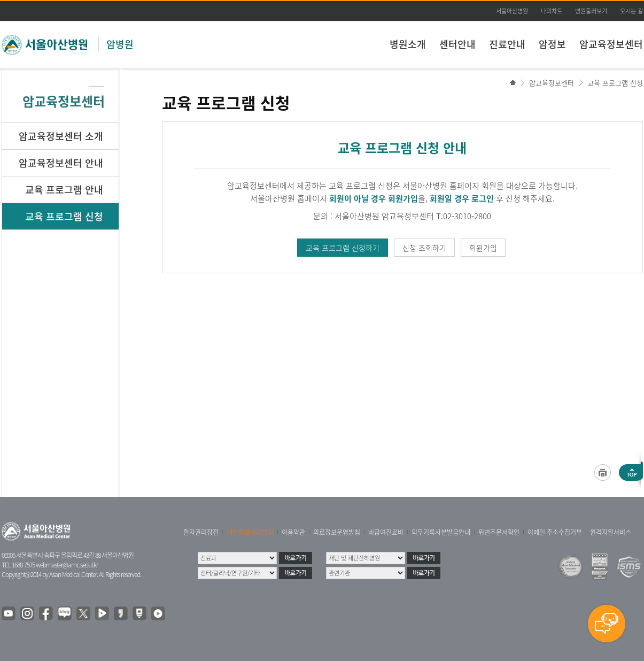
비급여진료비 (386, 532)
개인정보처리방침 (250, 532)
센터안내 (457, 44)
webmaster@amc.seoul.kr (67, 565)
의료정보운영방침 (337, 532)
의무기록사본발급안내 (441, 532)
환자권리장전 (201, 532)
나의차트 (552, 11)
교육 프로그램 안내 (64, 190)
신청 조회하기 (424, 248)
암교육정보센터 (611, 44)
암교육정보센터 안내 (61, 163)
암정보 (552, 44)
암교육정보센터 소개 (61, 136)
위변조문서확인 (499, 532)
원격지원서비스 (611, 532)
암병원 (120, 44)
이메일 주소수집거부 (555, 532)
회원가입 (483, 248)
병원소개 (408, 44)
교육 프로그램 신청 (615, 83)
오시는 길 (631, 11)
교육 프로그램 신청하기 (343, 248)
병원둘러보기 (591, 11)
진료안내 (507, 44)
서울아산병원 (512, 11)
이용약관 (293, 532)
